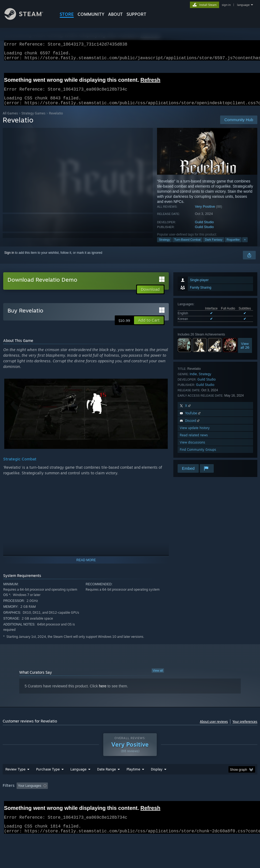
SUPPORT (136, 14)
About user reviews (214, 728)
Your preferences (245, 728)
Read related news (194, 442)
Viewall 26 (245, 352)
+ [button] (245, 246)
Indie (193, 380)
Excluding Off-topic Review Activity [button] (83, 800)
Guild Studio (204, 228)
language (243, 5)
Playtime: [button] (125, 800)
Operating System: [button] (208, 800)
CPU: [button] (236, 800)
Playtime (133, 783)
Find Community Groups (198, 456)
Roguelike (233, 246)
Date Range (106, 783)
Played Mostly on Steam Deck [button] (163, 800)
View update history (195, 434)
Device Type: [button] (31, 807)
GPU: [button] (8, 807)
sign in (226, 5)
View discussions (192, 449)
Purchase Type (48, 783)
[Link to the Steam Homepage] (28, 18)
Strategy (164, 246)
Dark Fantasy (214, 246)
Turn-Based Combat (187, 246)
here (103, 692)
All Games (10, 120)
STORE (67, 14)
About (115, 14)
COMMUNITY (91, 14)
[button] (149, 327)
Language (78, 783)
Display (157, 783)
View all (158, 677)
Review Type (15, 783)
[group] (130, 803)
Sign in (9, 259)
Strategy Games (33, 120)
